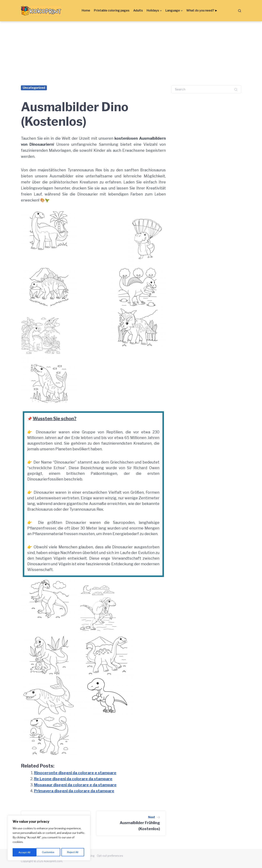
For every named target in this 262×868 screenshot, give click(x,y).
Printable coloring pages (112, 10)
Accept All (74, 852)
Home (86, 10)
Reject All (49, 852)
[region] (49, 838)
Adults (138, 10)
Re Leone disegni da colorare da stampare (73, 779)
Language (173, 10)
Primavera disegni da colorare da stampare (74, 791)
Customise (25, 852)
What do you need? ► (202, 10)
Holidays (153, 10)
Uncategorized (34, 88)
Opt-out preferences (110, 856)
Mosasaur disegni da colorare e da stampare (75, 785)
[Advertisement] (131, 50)
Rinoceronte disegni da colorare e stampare (75, 773)
